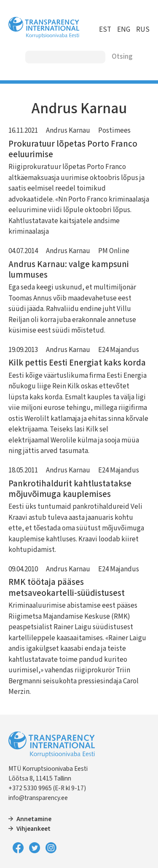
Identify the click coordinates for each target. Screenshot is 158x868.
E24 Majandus (119, 350)
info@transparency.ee (38, 798)
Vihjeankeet (33, 829)
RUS (143, 30)
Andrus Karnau (68, 131)
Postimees (114, 131)
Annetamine (34, 819)
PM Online (114, 251)
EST (105, 30)
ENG (124, 30)
